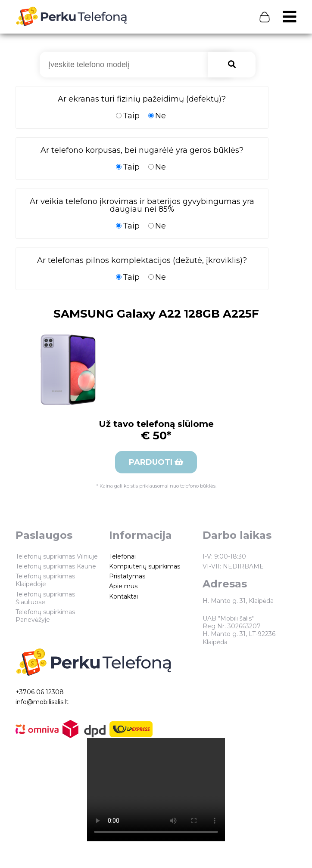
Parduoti (156, 462)
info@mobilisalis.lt (42, 702)
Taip (128, 116)
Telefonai (122, 556)
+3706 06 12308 (40, 692)
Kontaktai (123, 596)
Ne (157, 116)
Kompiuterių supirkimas (145, 566)
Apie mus (123, 586)
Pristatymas (127, 576)
